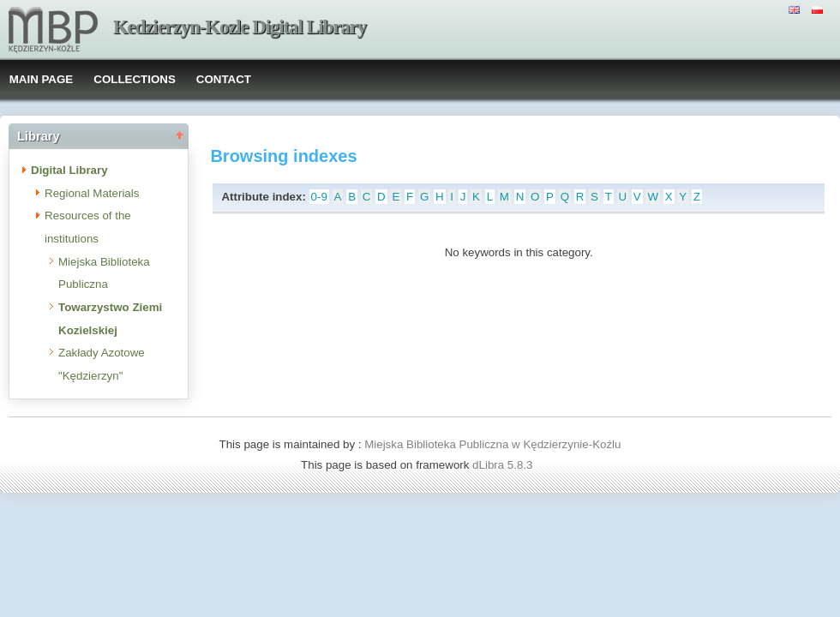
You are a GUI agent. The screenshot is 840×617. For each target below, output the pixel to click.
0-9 (319, 197)
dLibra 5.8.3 (504, 465)
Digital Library (69, 170)
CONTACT (224, 79)
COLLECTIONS (135, 79)
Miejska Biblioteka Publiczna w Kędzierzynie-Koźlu (492, 444)
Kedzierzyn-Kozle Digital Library (240, 27)
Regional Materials (92, 193)
